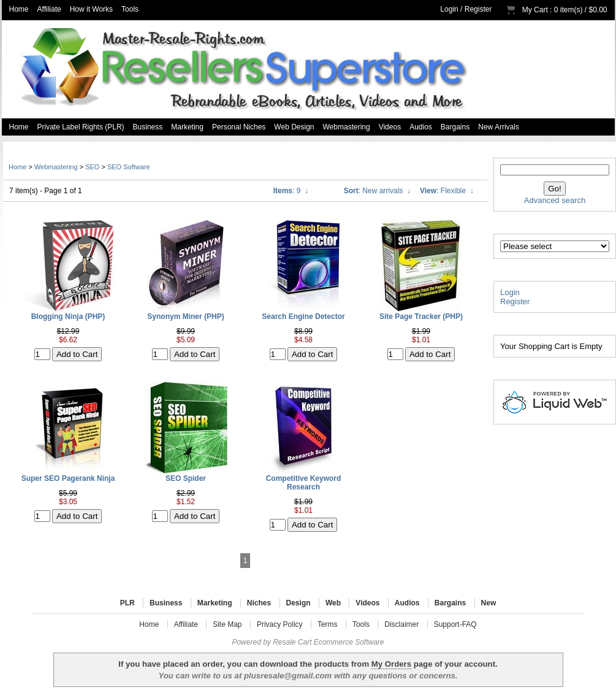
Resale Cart (292, 642)
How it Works (91, 9)
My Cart (535, 10)
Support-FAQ (455, 624)
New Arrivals (499, 127)
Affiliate (49, 9)
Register (478, 9)
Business (148, 127)
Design (298, 603)
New (489, 603)
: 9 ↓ (291, 191)
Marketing (187, 127)
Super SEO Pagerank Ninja (68, 478)
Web (333, 603)
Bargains (455, 127)
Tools (130, 9)
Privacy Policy (280, 624)
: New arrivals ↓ (377, 191)
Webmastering (347, 127)
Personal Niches (239, 127)
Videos (390, 127)
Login (449, 9)
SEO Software (129, 167)
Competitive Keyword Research (304, 483)
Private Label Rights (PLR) (81, 127)
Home (19, 9)
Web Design (294, 127)
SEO (92, 167)
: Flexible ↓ (447, 191)
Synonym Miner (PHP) (185, 316)
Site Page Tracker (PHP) (421, 316)
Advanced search (555, 200)
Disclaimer (401, 624)
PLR (127, 603)
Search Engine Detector (303, 316)
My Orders (391, 664)
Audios (421, 127)
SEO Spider (186, 478)
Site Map (227, 624)
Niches (259, 603)
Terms (328, 624)
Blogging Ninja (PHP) (68, 316)
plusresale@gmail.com (288, 676)
